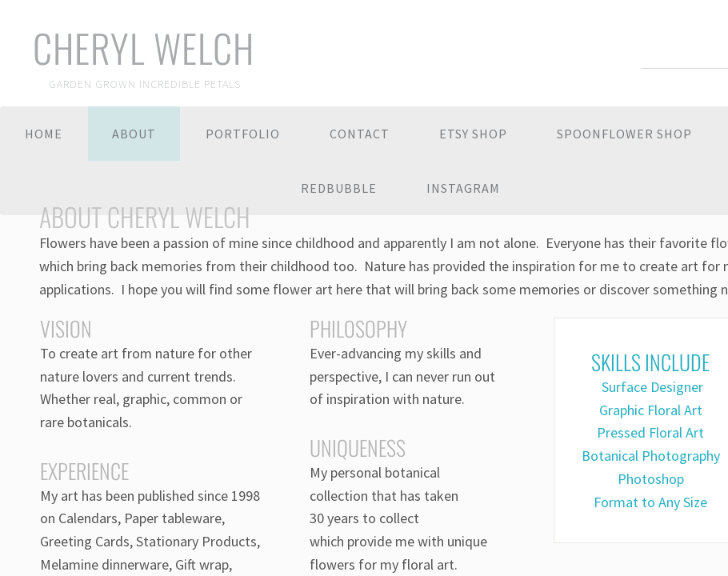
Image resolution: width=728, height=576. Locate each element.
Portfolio (243, 134)
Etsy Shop (473, 134)
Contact (360, 134)
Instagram (463, 188)
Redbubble (339, 188)
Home (44, 134)
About (134, 134)
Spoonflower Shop (624, 134)
